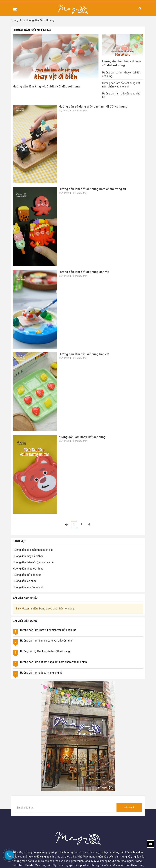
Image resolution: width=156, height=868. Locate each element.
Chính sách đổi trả (22, 842)
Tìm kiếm (85, 786)
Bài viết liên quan (25, 621)
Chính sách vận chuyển (25, 837)
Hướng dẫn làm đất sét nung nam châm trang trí (92, 189)
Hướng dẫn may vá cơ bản (28, 556)
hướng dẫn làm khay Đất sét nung (82, 437)
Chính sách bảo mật (23, 832)
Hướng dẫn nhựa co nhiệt (28, 569)
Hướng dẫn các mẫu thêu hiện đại (33, 550)
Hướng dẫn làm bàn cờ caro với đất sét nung (46, 641)
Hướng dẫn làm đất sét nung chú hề (41, 673)
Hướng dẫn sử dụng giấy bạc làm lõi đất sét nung (93, 107)
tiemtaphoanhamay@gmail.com (103, 847)
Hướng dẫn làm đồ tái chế (28, 587)
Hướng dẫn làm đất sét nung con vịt (84, 272)
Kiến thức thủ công (22, 796)
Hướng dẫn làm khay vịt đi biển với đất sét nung (46, 86)
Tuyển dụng (18, 807)
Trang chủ (17, 786)
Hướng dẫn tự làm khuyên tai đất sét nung (45, 651)
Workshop (17, 791)
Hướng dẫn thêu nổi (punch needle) (34, 562)
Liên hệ (15, 812)
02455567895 (92, 842)
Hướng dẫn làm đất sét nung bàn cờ (84, 354)
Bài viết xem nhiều (25, 598)
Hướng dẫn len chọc (25, 581)
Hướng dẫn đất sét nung (27, 575)
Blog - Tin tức (19, 802)
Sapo (122, 860)
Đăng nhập (86, 791)
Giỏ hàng (85, 802)
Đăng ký (129, 697)
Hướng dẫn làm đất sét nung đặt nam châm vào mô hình (54, 662)
